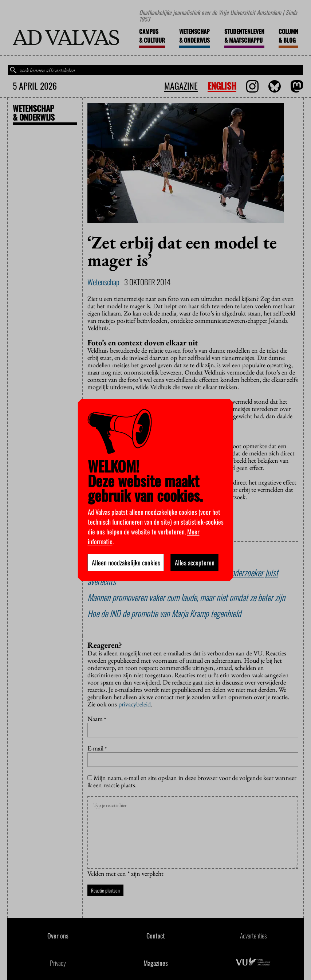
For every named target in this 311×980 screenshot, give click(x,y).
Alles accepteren (195, 562)
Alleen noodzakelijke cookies (126, 562)
